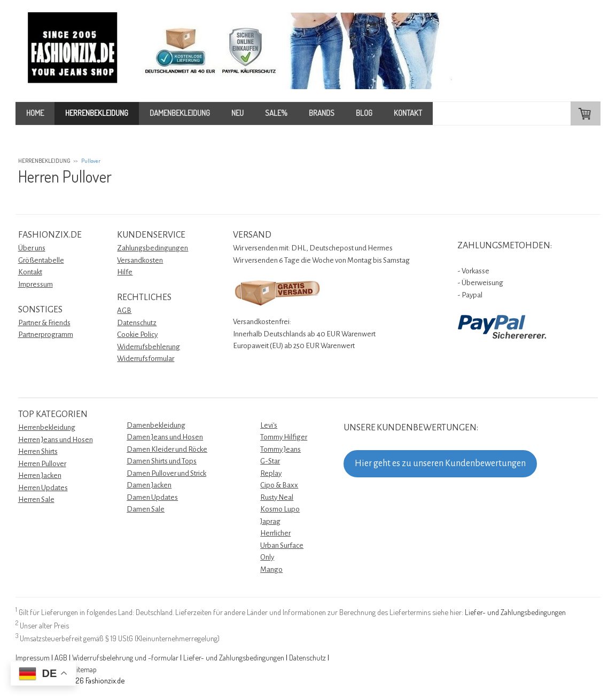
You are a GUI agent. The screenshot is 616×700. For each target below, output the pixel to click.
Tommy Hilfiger (284, 437)
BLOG (364, 113)
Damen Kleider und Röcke (167, 449)
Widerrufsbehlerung (149, 347)
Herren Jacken (40, 475)
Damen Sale (146, 509)
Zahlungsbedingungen (153, 248)
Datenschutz (137, 323)
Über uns (32, 248)
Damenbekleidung (156, 425)
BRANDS (322, 113)
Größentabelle (41, 260)
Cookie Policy (137, 335)
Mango (271, 569)
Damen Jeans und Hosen (165, 437)
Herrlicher (275, 533)
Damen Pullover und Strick (166, 473)
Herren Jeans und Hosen (56, 440)
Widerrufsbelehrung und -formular (125, 657)
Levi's (269, 425)
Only (267, 557)
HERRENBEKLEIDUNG (97, 113)
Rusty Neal (277, 497)
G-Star (270, 461)
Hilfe (125, 272)
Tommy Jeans (280, 449)
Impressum (36, 284)
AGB (124, 310)
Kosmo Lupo (280, 509)
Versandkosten (140, 260)
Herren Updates (43, 488)
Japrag (270, 521)
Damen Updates (152, 497)
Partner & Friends (44, 323)
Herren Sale (36, 500)
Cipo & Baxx (279, 485)
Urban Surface (282, 545)
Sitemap (84, 669)
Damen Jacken (149, 485)
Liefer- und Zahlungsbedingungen (515, 612)
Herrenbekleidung (47, 427)
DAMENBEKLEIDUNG (180, 113)
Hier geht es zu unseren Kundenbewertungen (440, 463)
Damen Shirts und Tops (162, 461)
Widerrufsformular (146, 359)
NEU (237, 113)
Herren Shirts (38, 451)
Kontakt (30, 272)
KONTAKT (408, 113)
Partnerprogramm (46, 335)
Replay (271, 473)
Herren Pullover (42, 464)
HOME (35, 113)
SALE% (276, 113)
